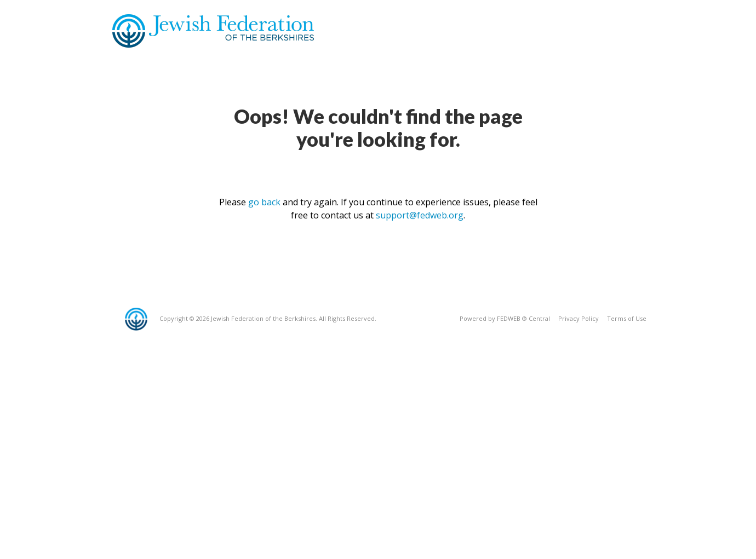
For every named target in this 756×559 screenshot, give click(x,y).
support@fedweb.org (420, 215)
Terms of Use (627, 318)
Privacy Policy (579, 318)
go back (264, 202)
